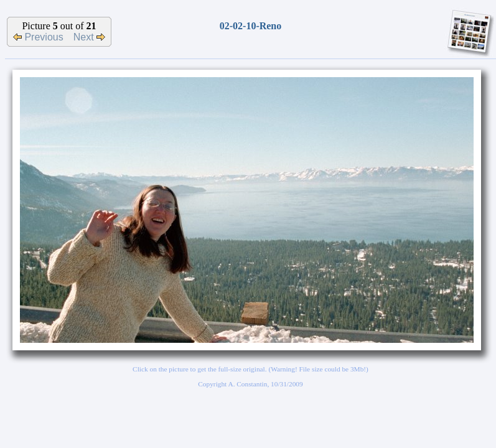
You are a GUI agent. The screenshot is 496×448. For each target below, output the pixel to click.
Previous (38, 37)
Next (89, 37)
